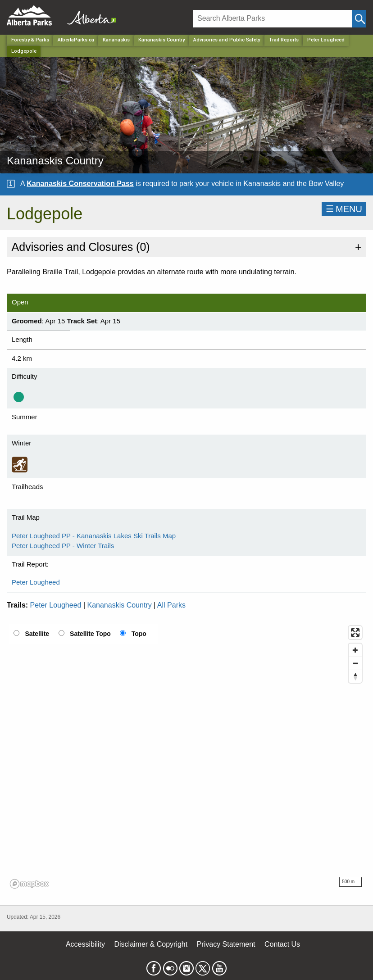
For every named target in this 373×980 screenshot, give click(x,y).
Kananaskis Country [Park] (161, 40)
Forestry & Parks (30, 40)
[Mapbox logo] (29, 884)
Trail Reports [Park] (284, 40)
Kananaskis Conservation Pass (80, 184)
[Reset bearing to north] (355, 676)
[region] (186, 757)
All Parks (171, 605)
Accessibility (85, 944)
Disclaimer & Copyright (151, 944)
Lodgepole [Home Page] (24, 51)
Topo (139, 634)
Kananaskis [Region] (116, 40)
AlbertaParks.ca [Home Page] (76, 40)
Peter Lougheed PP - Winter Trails (63, 546)
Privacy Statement (226, 944)
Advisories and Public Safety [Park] (227, 40)
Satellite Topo (90, 634)
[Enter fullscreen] (355, 633)
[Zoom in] (355, 650)
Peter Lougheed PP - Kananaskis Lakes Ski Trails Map (94, 536)
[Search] (273, 19)
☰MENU (344, 209)
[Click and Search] (359, 19)
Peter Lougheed (326, 40)
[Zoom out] (355, 663)
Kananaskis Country (120, 605)
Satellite (37, 634)
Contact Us (282, 944)
